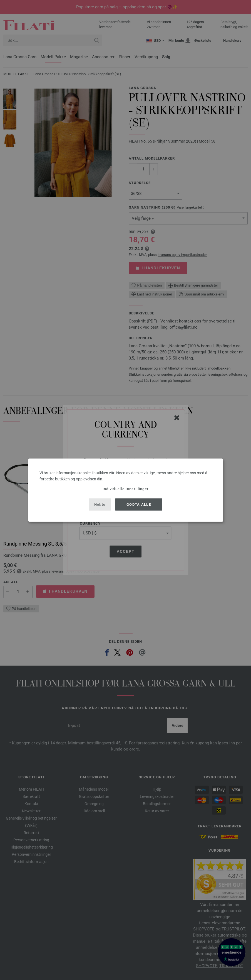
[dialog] (126, 490)
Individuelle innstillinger (126, 489)
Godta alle (139, 504)
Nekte (100, 504)
